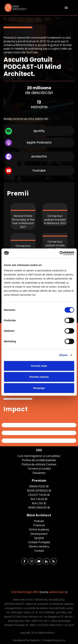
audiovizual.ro (58, 592)
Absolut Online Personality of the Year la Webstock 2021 (23, 221)
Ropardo (35, 640)
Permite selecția (39, 377)
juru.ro (62, 640)
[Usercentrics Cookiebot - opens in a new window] (59, 253)
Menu (66, 8)
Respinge (39, 388)
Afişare (63, 355)
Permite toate (39, 366)
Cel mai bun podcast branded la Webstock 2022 (55, 220)
